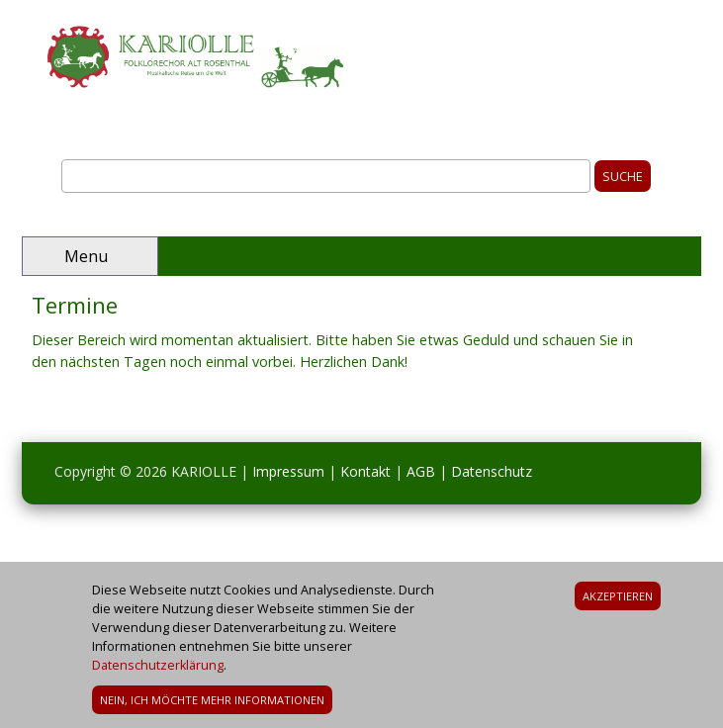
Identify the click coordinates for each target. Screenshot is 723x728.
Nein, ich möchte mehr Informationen (212, 706)
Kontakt (365, 471)
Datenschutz (492, 471)
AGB (421, 471)
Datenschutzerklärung (158, 671)
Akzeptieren (618, 602)
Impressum (288, 471)
